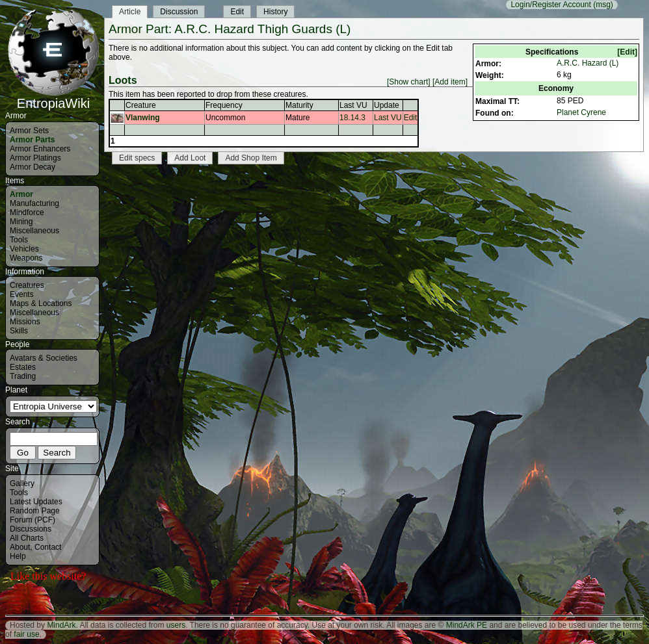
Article (130, 12)
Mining (21, 222)
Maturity (299, 105)
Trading (23, 376)
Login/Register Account (550, 5)
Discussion (179, 12)
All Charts (27, 538)
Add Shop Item (251, 158)
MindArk (61, 625)
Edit (237, 12)
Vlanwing (143, 118)
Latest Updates (36, 502)
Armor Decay (33, 167)
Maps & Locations (41, 303)
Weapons (26, 258)
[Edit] (627, 52)
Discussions (31, 529)
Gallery (22, 483)
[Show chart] (409, 82)
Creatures (27, 285)
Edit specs (137, 158)
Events (22, 294)
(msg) (603, 5)
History (275, 12)
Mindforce (27, 213)
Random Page (35, 511)
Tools (19, 240)
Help (18, 556)
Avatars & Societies (44, 358)
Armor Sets (29, 131)
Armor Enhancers (40, 149)
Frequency (224, 105)
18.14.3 (352, 118)
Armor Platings (35, 158)
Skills (19, 331)
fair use (26, 634)
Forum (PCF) (33, 520)
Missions (25, 322)
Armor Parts (32, 140)
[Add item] (450, 82)
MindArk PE (467, 625)
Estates (23, 367)
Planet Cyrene (581, 112)
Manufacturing (34, 203)
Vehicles (24, 249)
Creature (141, 105)
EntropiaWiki (53, 97)
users (176, 625)
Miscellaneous (34, 231)
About (20, 547)
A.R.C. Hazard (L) (588, 63)
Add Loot (190, 158)
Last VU (353, 105)
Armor (21, 194)
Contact (48, 547)
